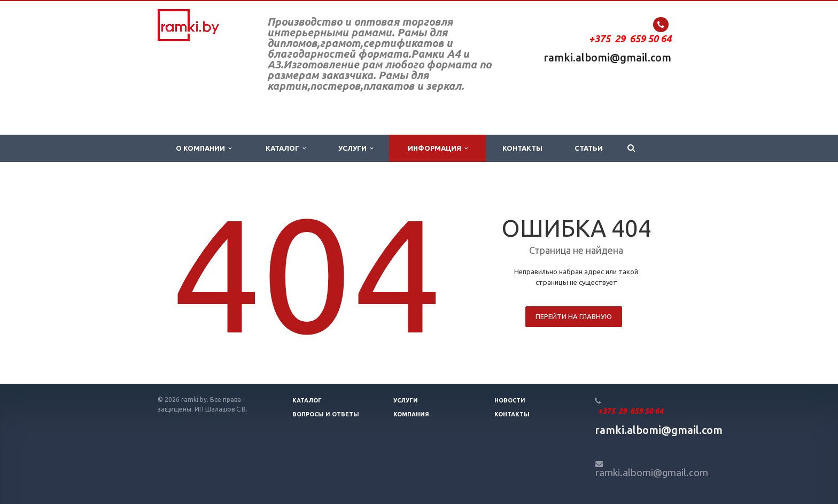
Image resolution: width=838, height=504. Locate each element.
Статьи (589, 148)
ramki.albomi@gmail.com (607, 57)
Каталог (286, 148)
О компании (204, 148)
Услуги (356, 148)
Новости (510, 400)
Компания (411, 414)
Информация (438, 148)
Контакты (522, 148)
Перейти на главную (574, 316)
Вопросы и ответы (326, 414)
